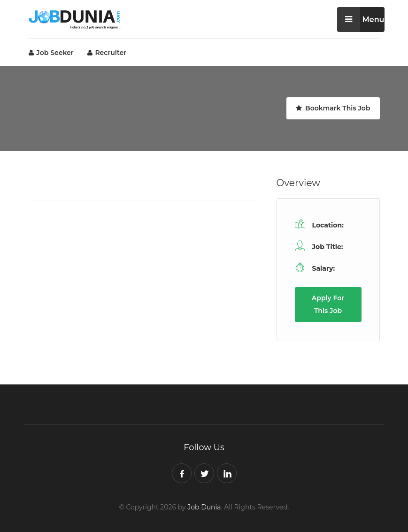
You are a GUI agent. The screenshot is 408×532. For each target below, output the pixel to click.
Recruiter (107, 53)
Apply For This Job (328, 304)
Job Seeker (51, 53)
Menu (361, 20)
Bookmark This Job (333, 108)
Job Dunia (204, 507)
